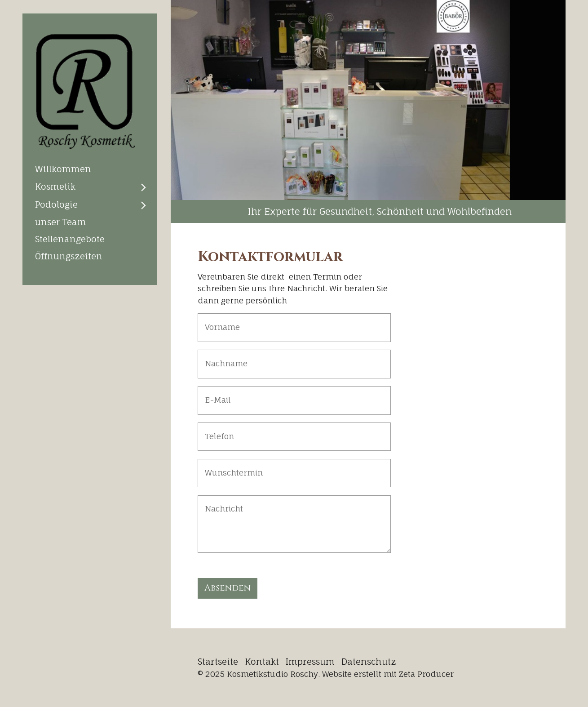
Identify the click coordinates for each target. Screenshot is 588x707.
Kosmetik (55, 187)
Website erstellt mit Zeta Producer (388, 674)
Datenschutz (369, 662)
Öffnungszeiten (69, 256)
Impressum (310, 662)
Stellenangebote (70, 239)
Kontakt (262, 662)
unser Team (61, 222)
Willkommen (63, 169)
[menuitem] (90, 169)
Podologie (56, 205)
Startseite (218, 662)
